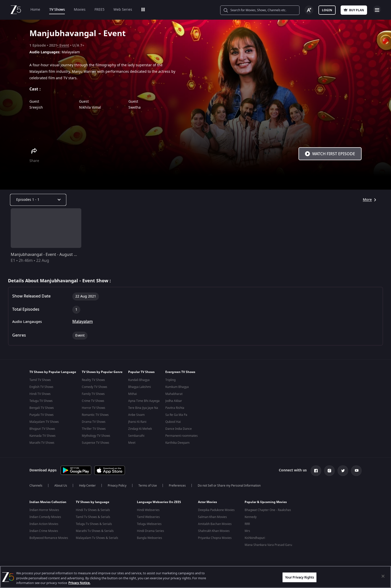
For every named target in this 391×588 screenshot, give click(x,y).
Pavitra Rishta (175, 408)
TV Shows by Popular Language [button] (53, 372)
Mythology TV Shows (96, 436)
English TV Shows (41, 387)
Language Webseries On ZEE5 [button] (159, 504)
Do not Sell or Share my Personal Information (229, 488)
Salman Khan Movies (212, 519)
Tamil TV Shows (40, 380)
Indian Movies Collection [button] (48, 504)
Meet (132, 443)
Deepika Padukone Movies (216, 512)
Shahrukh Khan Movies (214, 533)
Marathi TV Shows (42, 443)
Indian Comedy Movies (45, 519)
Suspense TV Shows (96, 443)
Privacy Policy (117, 488)
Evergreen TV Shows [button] (180, 372)
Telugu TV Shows (41, 401)
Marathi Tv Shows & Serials (95, 533)
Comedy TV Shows (95, 387)
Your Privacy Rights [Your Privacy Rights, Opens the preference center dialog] (299, 577)
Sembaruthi (136, 436)
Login (327, 10)
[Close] (383, 576)
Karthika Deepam (177, 443)
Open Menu (377, 9)
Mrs (247, 533)
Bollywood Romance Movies (49, 540)
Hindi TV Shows (40, 394)
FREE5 (99, 10)
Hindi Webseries (148, 512)
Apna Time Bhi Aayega (144, 401)
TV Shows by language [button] (93, 504)
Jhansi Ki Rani (137, 422)
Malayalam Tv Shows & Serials (97, 540)
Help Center (87, 488)
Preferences (177, 488)
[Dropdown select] (38, 200)
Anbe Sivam (136, 415)
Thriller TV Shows (94, 429)
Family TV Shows (93, 394)
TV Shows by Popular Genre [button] (102, 372)
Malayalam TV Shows (44, 422)
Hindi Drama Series (150, 533)
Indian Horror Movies (44, 512)
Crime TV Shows (93, 401)
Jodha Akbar (174, 401)
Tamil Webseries (148, 519)
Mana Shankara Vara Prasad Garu (268, 547)
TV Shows (57, 10)
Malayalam (83, 322)
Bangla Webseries (149, 540)
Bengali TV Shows (42, 408)
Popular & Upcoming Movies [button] (266, 504)
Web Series (123, 10)
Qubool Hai (173, 422)
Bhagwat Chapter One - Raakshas (268, 512)
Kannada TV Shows (43, 436)
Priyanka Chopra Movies (215, 540)
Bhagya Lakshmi (140, 387)
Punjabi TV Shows (42, 415)
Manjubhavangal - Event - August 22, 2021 (50, 255)
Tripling (170, 380)
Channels (36, 488)
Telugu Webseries (149, 526)
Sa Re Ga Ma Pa (176, 415)
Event (64, 45)
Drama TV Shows (94, 422)
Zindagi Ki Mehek (140, 429)
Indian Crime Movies (44, 533)
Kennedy (251, 519)
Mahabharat (174, 394)
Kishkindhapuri (255, 540)
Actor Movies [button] (207, 504)
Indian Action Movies (44, 526)
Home (35, 10)
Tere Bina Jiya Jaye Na (143, 408)
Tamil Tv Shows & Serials (93, 519)
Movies (80, 10)
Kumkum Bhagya (177, 387)
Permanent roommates (182, 436)
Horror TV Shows (94, 408)
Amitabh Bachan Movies (215, 526)
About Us (61, 488)
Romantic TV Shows (95, 415)
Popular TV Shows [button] (141, 372)
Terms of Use (148, 488)
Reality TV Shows (93, 380)
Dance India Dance (179, 429)
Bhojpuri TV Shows (42, 429)
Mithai (133, 394)
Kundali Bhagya (139, 380)
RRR (247, 526)
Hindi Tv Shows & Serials (93, 512)
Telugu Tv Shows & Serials (94, 526)
